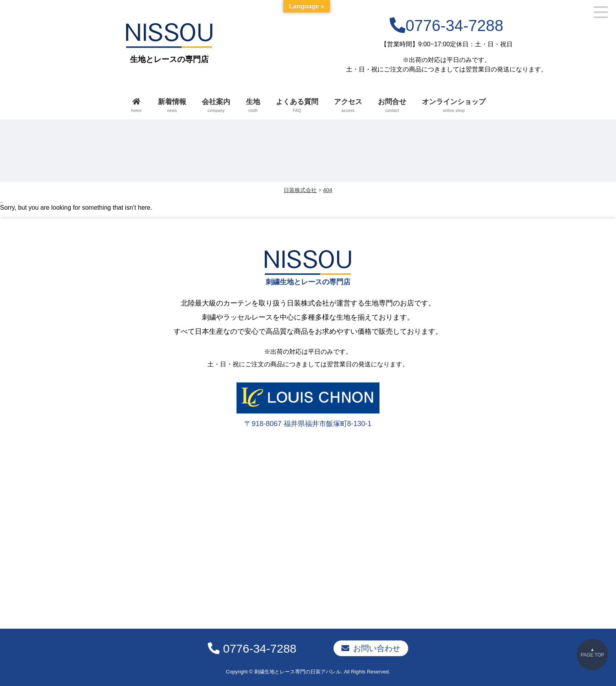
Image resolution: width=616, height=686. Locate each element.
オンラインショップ (454, 106)
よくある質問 (297, 106)
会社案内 (216, 106)
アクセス (348, 106)
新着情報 (172, 106)
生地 (253, 106)
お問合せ (392, 106)
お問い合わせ (377, 647)
